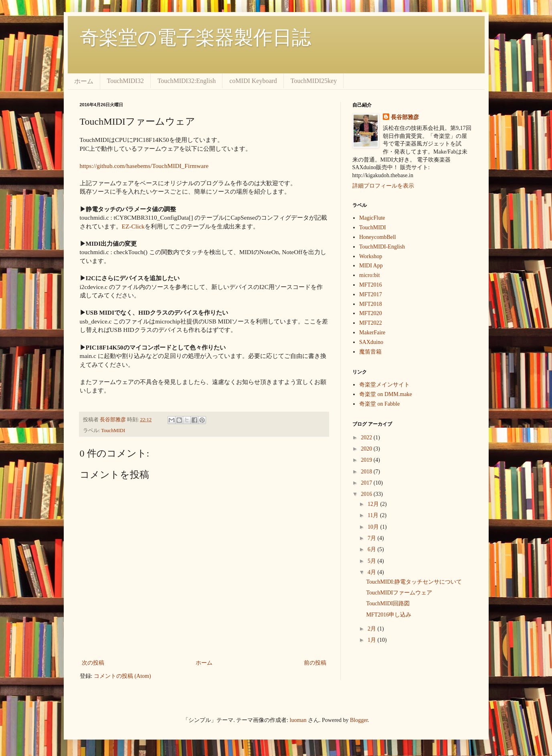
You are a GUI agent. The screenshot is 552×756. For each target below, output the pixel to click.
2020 (367, 449)
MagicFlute (372, 218)
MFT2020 (371, 313)
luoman (298, 720)
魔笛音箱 (370, 352)
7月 (373, 538)
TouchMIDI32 (125, 81)
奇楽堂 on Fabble (379, 404)
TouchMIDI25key (314, 81)
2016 (367, 494)
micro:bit (369, 275)
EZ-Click (133, 226)
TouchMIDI (113, 431)
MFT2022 (371, 323)
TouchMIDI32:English (187, 81)
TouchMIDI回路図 (388, 603)
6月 (373, 549)
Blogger (359, 720)
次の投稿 (93, 663)
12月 (374, 504)
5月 (373, 561)
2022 (367, 438)
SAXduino (371, 342)
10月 (374, 527)
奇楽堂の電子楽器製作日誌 (195, 37)
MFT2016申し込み (389, 615)
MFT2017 (371, 294)
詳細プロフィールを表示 (383, 186)
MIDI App (371, 266)
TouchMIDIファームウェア (399, 593)
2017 (367, 483)
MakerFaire (372, 333)
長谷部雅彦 (405, 117)
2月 (373, 629)
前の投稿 (315, 663)
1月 (373, 640)
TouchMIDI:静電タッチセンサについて (414, 582)
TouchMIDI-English (382, 247)
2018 (367, 472)
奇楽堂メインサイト (384, 385)
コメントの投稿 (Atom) (122, 676)
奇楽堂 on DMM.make (386, 394)
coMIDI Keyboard (253, 81)
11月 (374, 515)
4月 (373, 572)
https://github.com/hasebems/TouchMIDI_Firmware (144, 166)
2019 (367, 460)
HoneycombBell (378, 237)
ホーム (84, 81)
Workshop (371, 256)
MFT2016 (371, 285)
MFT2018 (371, 304)
